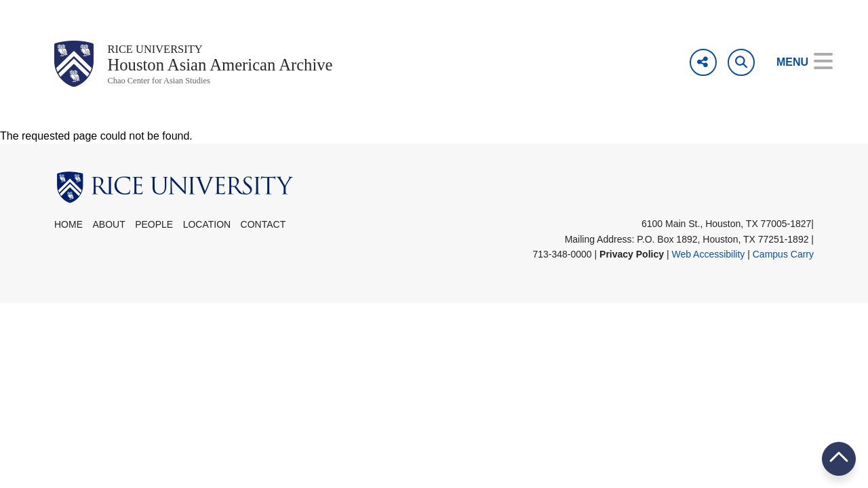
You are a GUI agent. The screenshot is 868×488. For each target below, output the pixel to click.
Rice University (165, 51)
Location (207, 235)
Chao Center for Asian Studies (173, 90)
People (154, 235)
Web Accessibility (708, 264)
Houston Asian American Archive (244, 70)
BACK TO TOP (839, 459)
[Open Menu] (795, 62)
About (108, 235)
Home (68, 235)
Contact (263, 235)
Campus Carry (783, 264)
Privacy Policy (632, 264)
